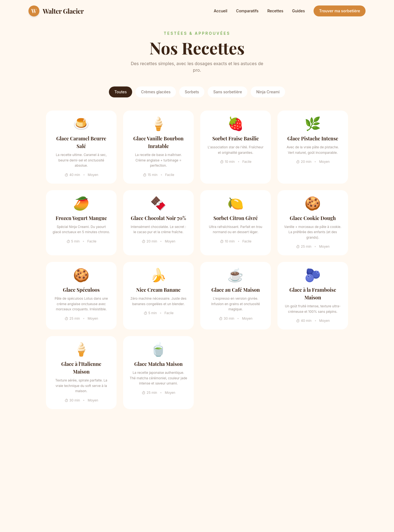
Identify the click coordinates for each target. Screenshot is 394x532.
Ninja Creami (268, 92)
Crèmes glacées (156, 92)
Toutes (121, 92)
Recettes (275, 11)
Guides (298, 11)
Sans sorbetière (228, 92)
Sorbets (192, 92)
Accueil (221, 11)
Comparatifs (247, 11)
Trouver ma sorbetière (340, 11)
